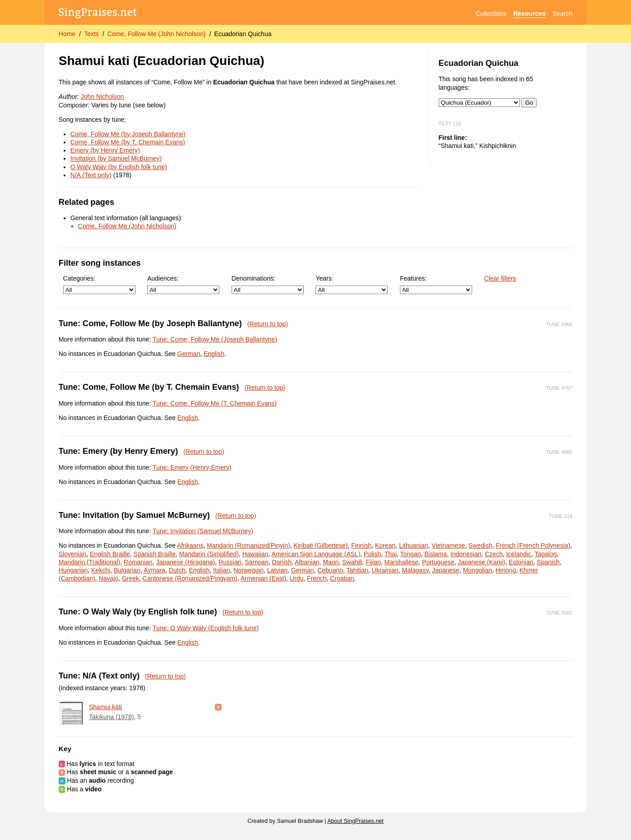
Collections (491, 14)
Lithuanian (414, 545)
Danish (282, 562)
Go (529, 103)
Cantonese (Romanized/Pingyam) (190, 578)
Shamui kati (105, 707)
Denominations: (268, 284)
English (214, 354)
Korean (385, 545)
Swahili (352, 562)
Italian (221, 570)
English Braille (110, 554)
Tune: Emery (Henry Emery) (192, 467)
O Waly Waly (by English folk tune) (119, 167)
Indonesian (466, 554)
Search (562, 14)
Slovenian (73, 554)
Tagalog (545, 554)
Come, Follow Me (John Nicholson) (157, 34)
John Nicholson (102, 97)
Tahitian (357, 570)
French (317, 578)
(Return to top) (268, 324)
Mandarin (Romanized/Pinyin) (248, 545)
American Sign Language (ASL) (316, 554)
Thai (391, 554)
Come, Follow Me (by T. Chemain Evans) (128, 142)
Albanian (307, 562)
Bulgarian (127, 570)
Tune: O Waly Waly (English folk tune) (206, 628)
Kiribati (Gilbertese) (320, 545)
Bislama (436, 554)
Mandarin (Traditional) (89, 562)
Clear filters (500, 278)
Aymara (154, 570)
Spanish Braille (155, 554)
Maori (331, 562)
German (189, 354)
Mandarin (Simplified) (209, 554)
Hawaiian (255, 554)
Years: (352, 284)
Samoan (257, 562)
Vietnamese (448, 545)
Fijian (373, 562)
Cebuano (330, 570)
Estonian (521, 562)
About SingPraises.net (355, 821)
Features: (436, 284)
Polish (372, 554)
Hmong (506, 570)
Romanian (138, 562)
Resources (529, 14)
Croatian (342, 578)
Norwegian (248, 570)
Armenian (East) (263, 578)
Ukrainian (385, 570)
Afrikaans (190, 545)
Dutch (177, 570)
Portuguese (438, 562)
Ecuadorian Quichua (243, 34)
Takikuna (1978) (111, 717)
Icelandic (519, 554)
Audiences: (183, 284)
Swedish (480, 545)
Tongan (411, 554)
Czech (494, 554)
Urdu (297, 578)
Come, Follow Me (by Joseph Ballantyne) (128, 134)
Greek (130, 578)
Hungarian (73, 570)
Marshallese (401, 562)
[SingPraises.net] (98, 14)
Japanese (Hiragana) (186, 562)
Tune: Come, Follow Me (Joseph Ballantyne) (215, 339)
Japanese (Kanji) (481, 562)
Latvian (277, 570)
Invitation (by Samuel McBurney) (116, 158)
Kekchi (101, 570)
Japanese (446, 570)
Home (67, 34)
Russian (230, 562)
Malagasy (415, 570)
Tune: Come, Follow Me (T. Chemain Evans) (215, 403)
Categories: (99, 284)
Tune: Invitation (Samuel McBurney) (203, 531)
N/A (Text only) (91, 175)
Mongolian (478, 570)
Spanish (548, 562)
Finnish (361, 545)
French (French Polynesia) (533, 545)
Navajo (109, 578)
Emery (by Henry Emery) (105, 150)
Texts (91, 34)
